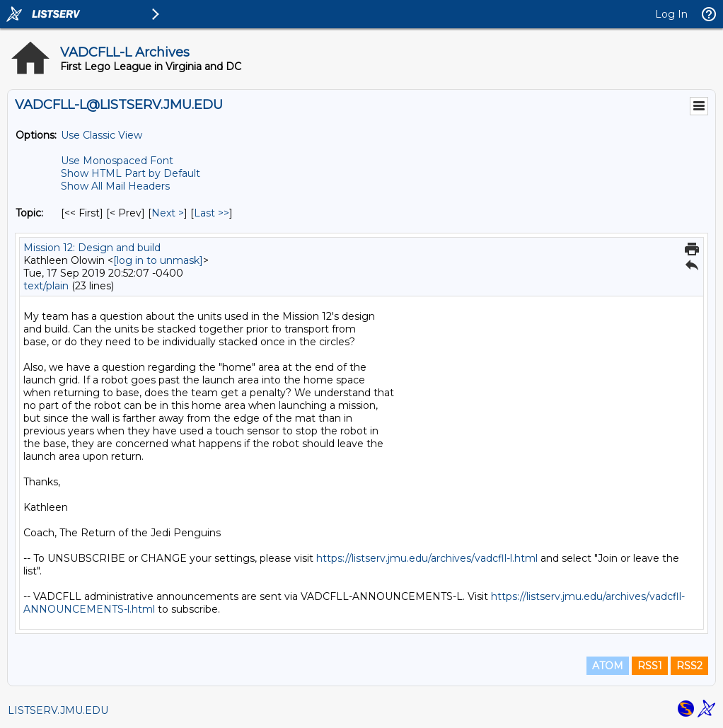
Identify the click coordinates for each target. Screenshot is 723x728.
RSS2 (689, 666)
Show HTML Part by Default (131, 173)
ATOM (608, 666)
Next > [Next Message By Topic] (168, 213)
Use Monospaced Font (117, 161)
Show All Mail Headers (115, 186)
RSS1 (650, 666)
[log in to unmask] (158, 260)
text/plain (46, 286)
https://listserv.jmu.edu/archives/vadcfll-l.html (427, 558)
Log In (671, 14)
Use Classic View (102, 135)
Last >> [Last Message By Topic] (212, 213)
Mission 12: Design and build (92, 248)
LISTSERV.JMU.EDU (58, 710)
